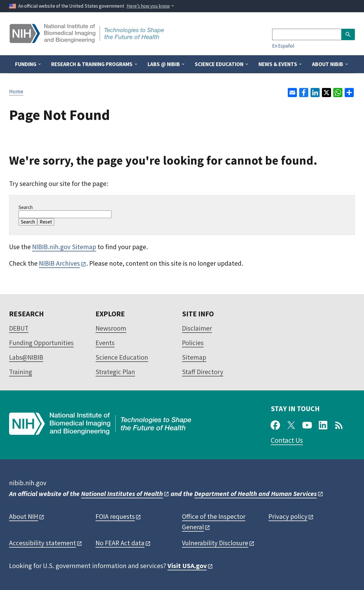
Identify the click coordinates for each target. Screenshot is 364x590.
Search (26, 207)
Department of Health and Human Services (256, 494)
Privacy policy (288, 516)
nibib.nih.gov (28, 483)
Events (105, 343)
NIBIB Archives (59, 263)
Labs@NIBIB (26, 357)
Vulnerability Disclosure (215, 543)
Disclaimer (197, 328)
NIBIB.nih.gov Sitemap (64, 247)
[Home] (87, 41)
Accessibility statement (43, 543)
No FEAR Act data (120, 543)
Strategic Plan (115, 372)
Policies (193, 343)
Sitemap (194, 357)
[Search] (307, 34)
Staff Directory (203, 372)
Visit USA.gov (187, 566)
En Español (283, 46)
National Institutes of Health (122, 494)
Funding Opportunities (41, 343)
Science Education (122, 357)
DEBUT (19, 328)
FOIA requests (115, 516)
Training (21, 372)
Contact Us (287, 440)
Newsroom (111, 328)
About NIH (24, 516)
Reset (46, 222)
